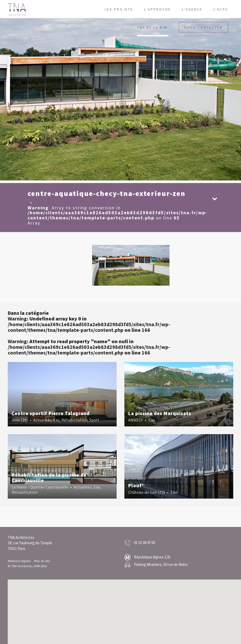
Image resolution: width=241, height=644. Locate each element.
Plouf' (136, 485)
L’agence (192, 9)
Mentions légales (19, 561)
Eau (56, 420)
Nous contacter (203, 27)
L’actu (221, 9)
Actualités (42, 420)
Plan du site (42, 561)
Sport (94, 420)
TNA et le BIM (152, 27)
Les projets (119, 9)
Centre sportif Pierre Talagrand (51, 413)
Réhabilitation (74, 420)
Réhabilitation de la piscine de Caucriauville (49, 478)
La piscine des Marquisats (160, 413)
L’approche (158, 9)
